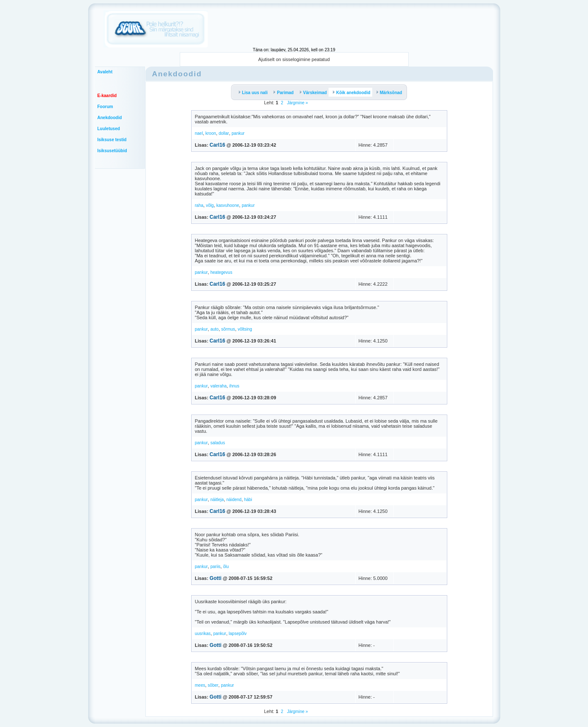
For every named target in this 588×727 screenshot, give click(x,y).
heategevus (221, 272)
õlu (226, 567)
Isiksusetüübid (112, 151)
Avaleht (105, 72)
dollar (224, 133)
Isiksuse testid (112, 140)
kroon (211, 133)
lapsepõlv (238, 634)
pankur (238, 133)
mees (200, 685)
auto (214, 329)
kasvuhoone (228, 205)
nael (199, 133)
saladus (217, 443)
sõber (213, 685)
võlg (210, 205)
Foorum (105, 107)
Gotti (215, 578)
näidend (234, 500)
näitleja (217, 500)
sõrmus (228, 329)
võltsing (245, 329)
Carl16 (217, 145)
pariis (215, 567)
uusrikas (203, 634)
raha (199, 205)
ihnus (234, 386)
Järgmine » (297, 103)
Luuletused (109, 129)
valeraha (218, 386)
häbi (248, 500)
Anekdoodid (110, 118)
